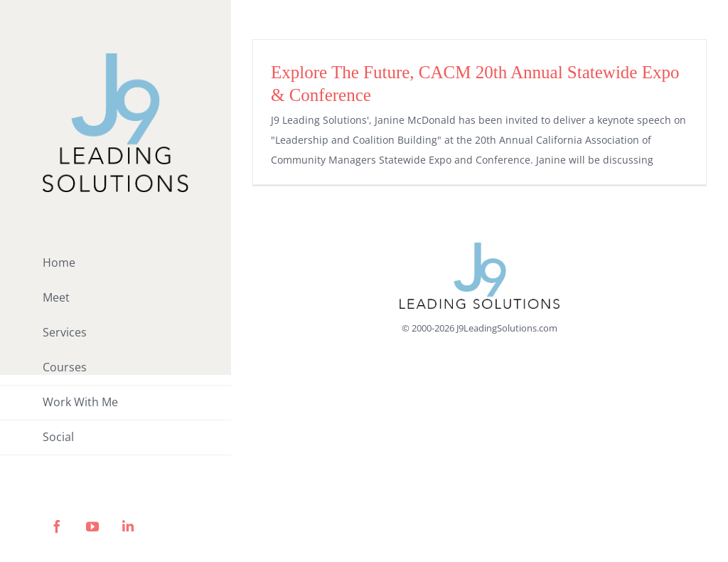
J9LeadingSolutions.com (507, 328)
